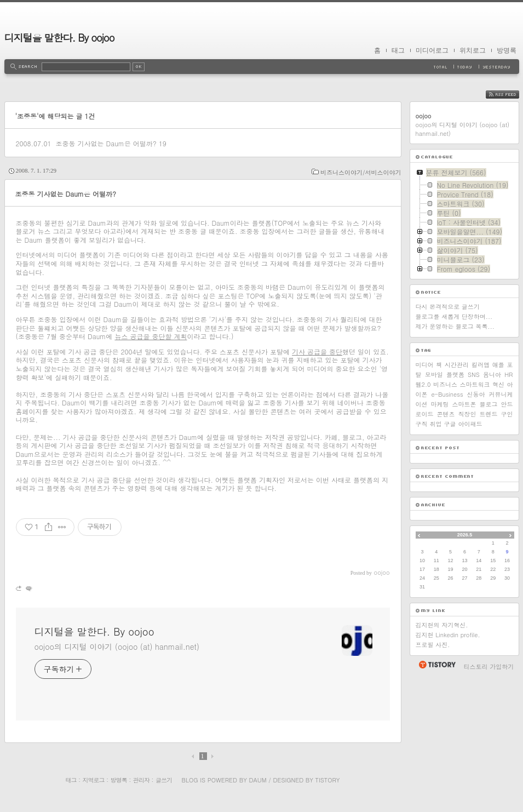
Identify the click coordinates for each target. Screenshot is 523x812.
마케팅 (440, 404)
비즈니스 (445, 384)
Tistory (328, 780)
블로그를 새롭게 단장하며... (454, 316)
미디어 (425, 365)
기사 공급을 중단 (317, 351)
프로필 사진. (433, 645)
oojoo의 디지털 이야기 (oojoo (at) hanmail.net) (117, 647)
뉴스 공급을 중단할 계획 (151, 336)
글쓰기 (164, 780)
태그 (398, 50)
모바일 (434, 374)
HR (508, 374)
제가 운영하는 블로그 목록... (455, 326)
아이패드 (470, 424)
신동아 (476, 394)
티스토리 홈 (437, 665)
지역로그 (94, 780)
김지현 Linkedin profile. (448, 635)
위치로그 (473, 50)
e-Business (447, 394)
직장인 (467, 414)
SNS (474, 374)
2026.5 (465, 535)
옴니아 (492, 374)
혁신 (498, 384)
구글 (450, 424)
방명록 (507, 50)
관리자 (141, 780)
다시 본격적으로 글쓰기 (448, 307)
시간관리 (457, 365)
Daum (257, 780)
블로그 (489, 404)
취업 (436, 424)
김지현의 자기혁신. (442, 625)
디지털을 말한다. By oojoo (59, 38)
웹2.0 (423, 384)
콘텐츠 (446, 414)
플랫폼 (455, 374)
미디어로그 (432, 50)
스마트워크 (475, 384)
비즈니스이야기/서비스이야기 (361, 172)
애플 (498, 365)
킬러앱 (481, 365)
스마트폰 (464, 404)
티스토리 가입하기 (489, 667)
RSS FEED (511, 95)
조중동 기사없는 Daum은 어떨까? (106, 143)
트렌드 (489, 414)
